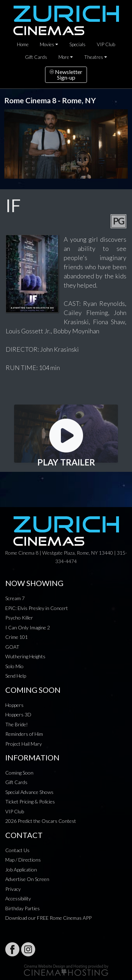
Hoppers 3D (18, 714)
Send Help (16, 676)
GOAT (12, 647)
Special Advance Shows (29, 792)
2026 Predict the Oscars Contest (41, 821)
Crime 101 (17, 637)
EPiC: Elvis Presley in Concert (37, 608)
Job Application (21, 870)
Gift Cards (36, 57)
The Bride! (17, 724)
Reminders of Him (24, 734)
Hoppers (14, 705)
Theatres (94, 57)
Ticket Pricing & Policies (30, 802)
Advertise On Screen (27, 879)
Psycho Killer (19, 618)
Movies (47, 44)
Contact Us (17, 850)
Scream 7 (15, 598)
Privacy (13, 889)
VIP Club (106, 44)
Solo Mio (14, 666)
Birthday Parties (23, 908)
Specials (77, 44)
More (64, 57)
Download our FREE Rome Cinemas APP (48, 918)
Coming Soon (19, 773)
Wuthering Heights (25, 656)
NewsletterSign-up (66, 75)
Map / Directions (23, 860)
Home (23, 44)
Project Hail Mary (24, 744)
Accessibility (18, 898)
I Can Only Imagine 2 (28, 627)
